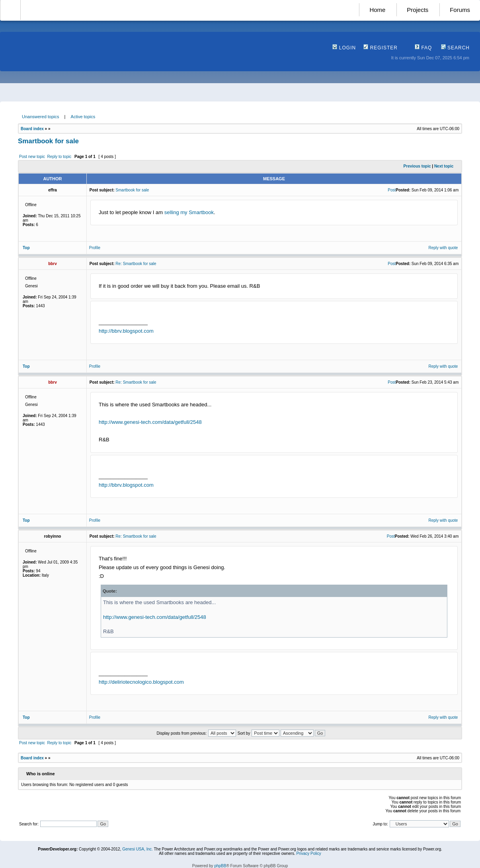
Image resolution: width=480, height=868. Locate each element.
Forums (460, 10)
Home (377, 10)
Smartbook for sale (48, 141)
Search (455, 48)
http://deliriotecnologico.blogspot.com (141, 682)
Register (380, 48)
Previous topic (417, 166)
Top (26, 248)
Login (344, 48)
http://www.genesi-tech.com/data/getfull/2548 (150, 422)
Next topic (444, 166)
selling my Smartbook (189, 212)
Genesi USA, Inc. (138, 849)
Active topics (83, 117)
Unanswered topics (41, 117)
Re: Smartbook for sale (136, 264)
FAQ (423, 48)
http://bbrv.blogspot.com (126, 331)
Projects (418, 10)
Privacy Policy (308, 853)
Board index (32, 129)
